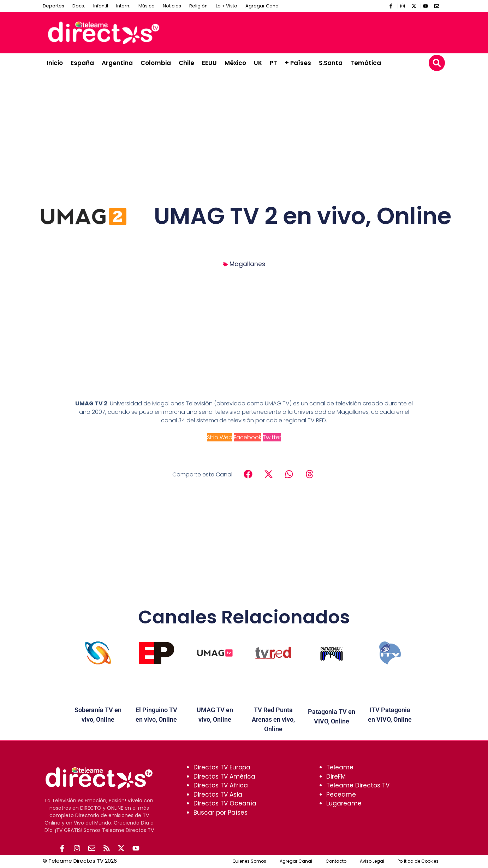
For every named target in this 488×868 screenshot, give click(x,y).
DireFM (336, 776)
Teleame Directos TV (358, 785)
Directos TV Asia (218, 794)
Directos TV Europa (222, 767)
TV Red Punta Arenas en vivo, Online (273, 719)
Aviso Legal (372, 862)
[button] (437, 63)
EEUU (209, 63)
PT (273, 63)
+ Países (298, 63)
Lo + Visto (227, 6)
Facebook (248, 437)
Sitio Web (220, 437)
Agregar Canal (263, 6)
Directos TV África (221, 785)
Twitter (272, 437)
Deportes (53, 6)
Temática (366, 63)
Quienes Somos (249, 862)
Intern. (123, 6)
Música (147, 6)
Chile (186, 63)
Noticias (172, 6)
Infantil (101, 6)
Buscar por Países (221, 813)
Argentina (117, 63)
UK (258, 63)
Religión (198, 6)
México (235, 63)
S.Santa (331, 63)
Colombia (156, 63)
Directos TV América (224, 776)
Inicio (55, 63)
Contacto (336, 862)
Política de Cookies (418, 862)
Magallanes (247, 264)
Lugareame (344, 803)
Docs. (79, 6)
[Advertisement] (313, 31)
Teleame (340, 767)
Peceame (341, 794)
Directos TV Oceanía (225, 803)
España (82, 63)
